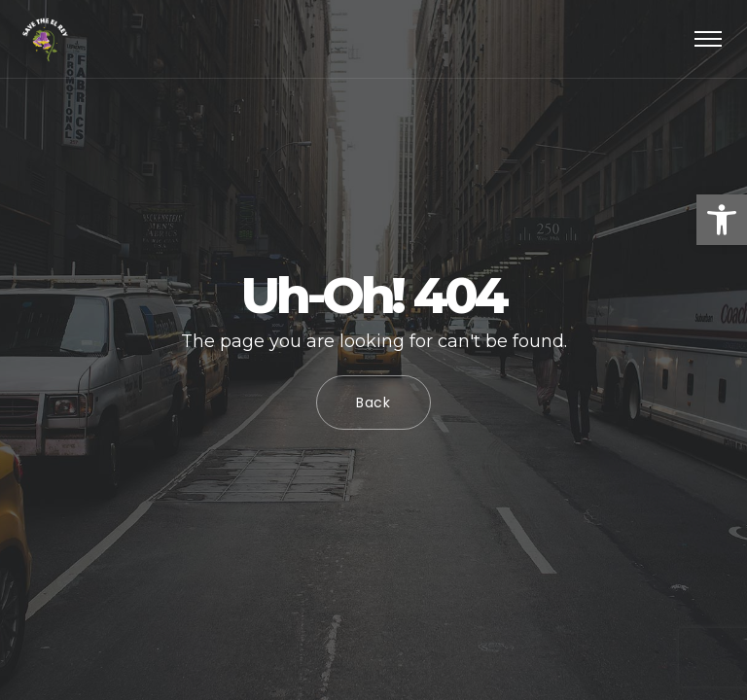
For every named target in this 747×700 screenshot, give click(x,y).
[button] (722, 220)
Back (373, 402)
